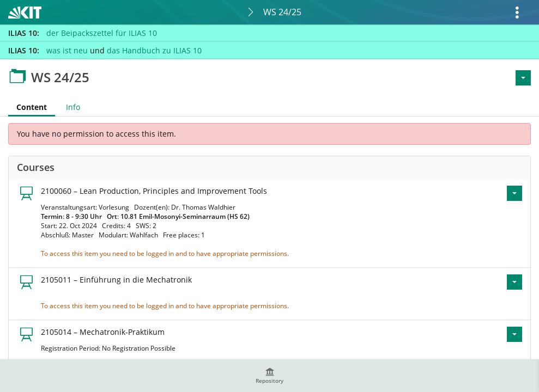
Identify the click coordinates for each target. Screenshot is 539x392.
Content (28, 107)
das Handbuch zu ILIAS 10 (154, 50)
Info (73, 107)
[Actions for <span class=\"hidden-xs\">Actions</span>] (523, 78)
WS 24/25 (282, 12)
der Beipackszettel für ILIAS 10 (102, 33)
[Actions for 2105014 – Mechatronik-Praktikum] (514, 334)
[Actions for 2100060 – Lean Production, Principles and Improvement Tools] (514, 193)
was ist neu (67, 50)
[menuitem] (270, 376)
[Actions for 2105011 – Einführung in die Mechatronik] (514, 282)
